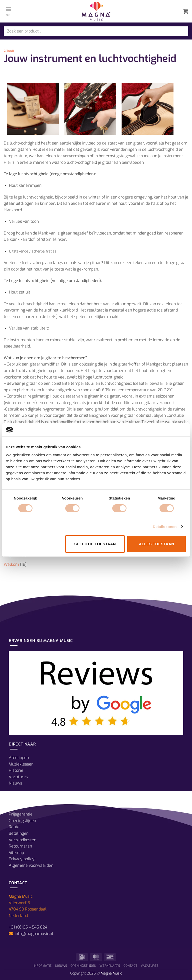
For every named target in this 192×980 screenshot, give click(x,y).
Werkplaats (110, 966)
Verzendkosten (22, 840)
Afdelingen (19, 758)
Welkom (11, 564)
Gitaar (9, 51)
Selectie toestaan (95, 544)
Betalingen (19, 833)
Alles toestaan (156, 544)
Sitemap (16, 853)
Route (14, 827)
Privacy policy (22, 859)
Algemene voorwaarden (31, 865)
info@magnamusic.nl (33, 934)
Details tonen (165, 527)
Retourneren (20, 846)
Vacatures (18, 777)
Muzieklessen (21, 764)
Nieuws (15, 783)
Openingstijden (22, 821)
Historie (16, 770)
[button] (9, 11)
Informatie (43, 966)
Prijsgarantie (21, 814)
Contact (130, 966)
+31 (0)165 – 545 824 (28, 927)
